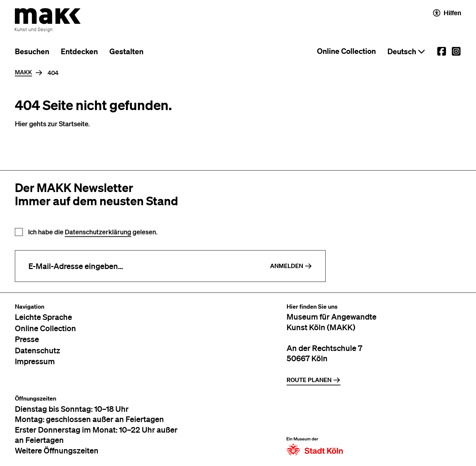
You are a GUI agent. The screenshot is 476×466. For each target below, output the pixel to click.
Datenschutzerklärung (98, 232)
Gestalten (126, 51)
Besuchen (32, 51)
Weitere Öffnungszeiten (57, 450)
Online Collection (346, 51)
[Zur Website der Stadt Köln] (315, 425)
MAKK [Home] (23, 72)
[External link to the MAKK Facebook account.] (442, 51)
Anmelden (291, 266)
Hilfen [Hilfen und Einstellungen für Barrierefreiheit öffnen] (447, 13)
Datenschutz (38, 350)
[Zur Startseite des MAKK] (48, 20)
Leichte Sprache (43, 317)
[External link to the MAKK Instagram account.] (456, 51)
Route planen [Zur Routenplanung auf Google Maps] (314, 380)
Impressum (35, 361)
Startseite (74, 123)
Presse (27, 339)
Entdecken (79, 51)
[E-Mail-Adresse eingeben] (136, 266)
